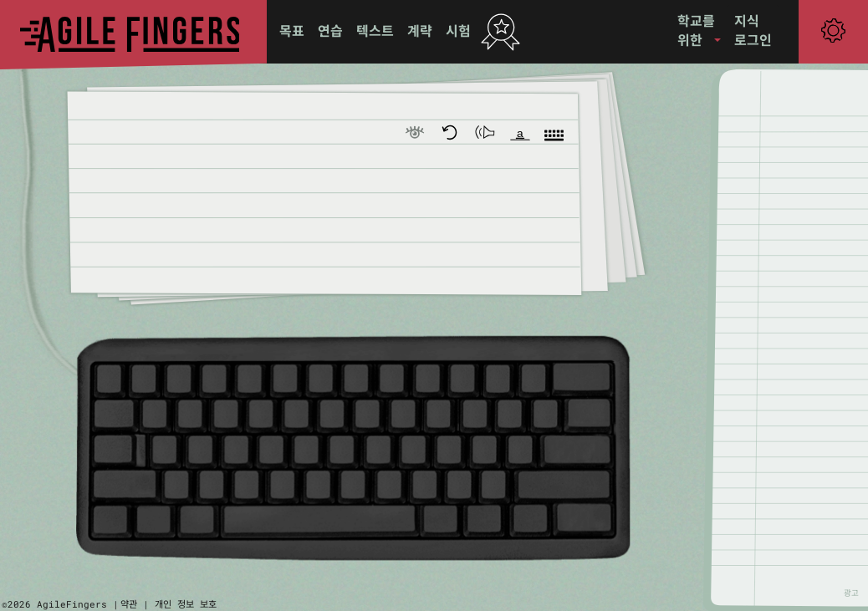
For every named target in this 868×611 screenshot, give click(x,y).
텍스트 (375, 31)
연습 (330, 31)
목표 (292, 31)
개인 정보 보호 (186, 604)
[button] (699, 31)
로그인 (753, 40)
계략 (420, 31)
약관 (129, 604)
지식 (747, 20)
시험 (458, 31)
